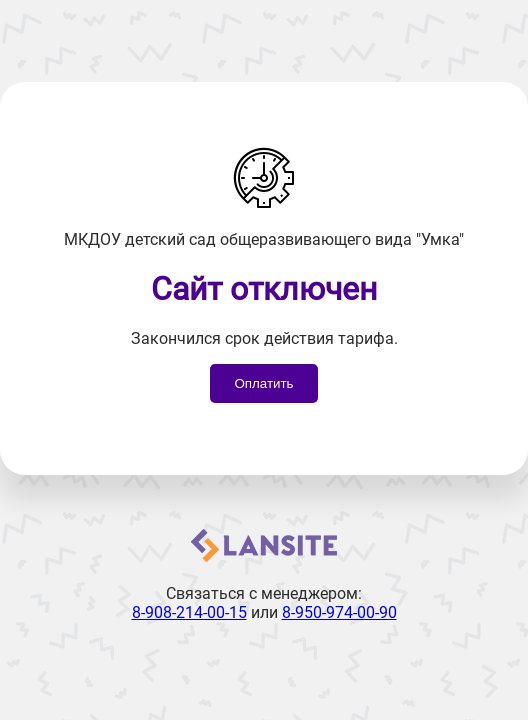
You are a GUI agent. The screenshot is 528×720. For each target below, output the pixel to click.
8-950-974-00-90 (339, 612)
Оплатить (263, 383)
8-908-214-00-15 (189, 612)
